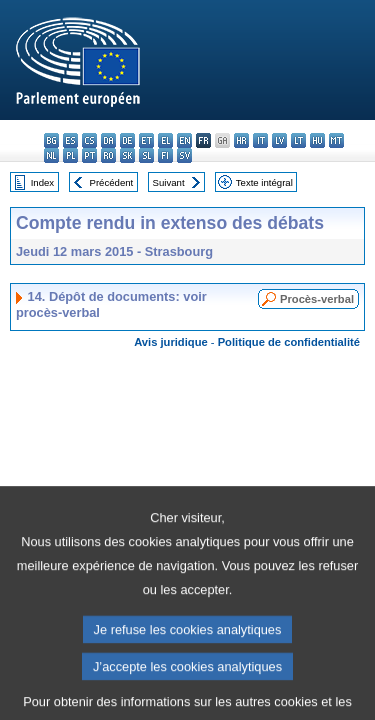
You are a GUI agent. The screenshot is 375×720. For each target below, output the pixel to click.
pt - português (89, 155)
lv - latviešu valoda (279, 140)
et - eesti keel (146, 140)
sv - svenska (184, 155)
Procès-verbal (317, 299)
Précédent (112, 182)
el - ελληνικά (165, 140)
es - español (70, 140)
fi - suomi (165, 155)
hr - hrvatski (241, 140)
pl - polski (70, 155)
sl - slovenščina (146, 155)
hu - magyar (317, 140)
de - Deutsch (127, 140)
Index (42, 182)
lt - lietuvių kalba (298, 140)
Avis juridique (171, 342)
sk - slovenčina (127, 155)
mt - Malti (336, 140)
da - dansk (108, 140)
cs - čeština (89, 140)
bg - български (51, 140)
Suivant (169, 182)
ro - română (108, 155)
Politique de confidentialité (289, 342)
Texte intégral (264, 182)
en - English (184, 140)
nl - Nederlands (51, 155)
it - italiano (260, 140)
